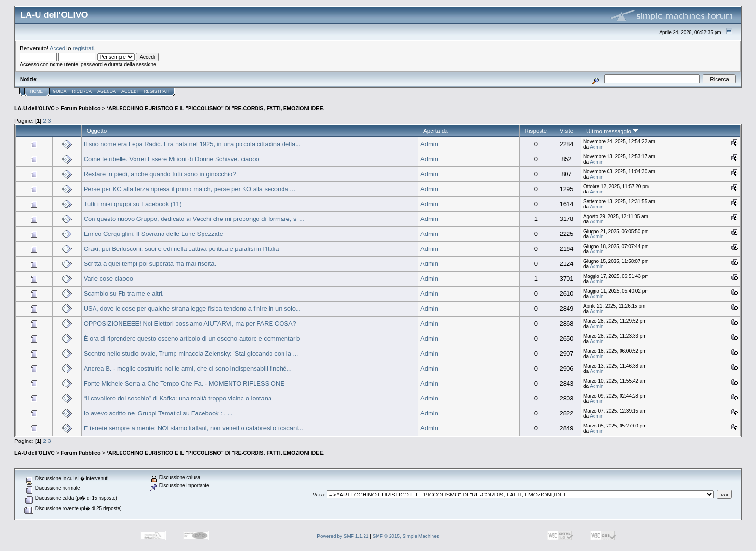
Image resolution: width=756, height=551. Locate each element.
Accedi (58, 48)
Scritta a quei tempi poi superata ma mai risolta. (150, 264)
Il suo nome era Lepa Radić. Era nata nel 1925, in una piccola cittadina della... (192, 144)
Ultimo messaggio (612, 131)
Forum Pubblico (81, 108)
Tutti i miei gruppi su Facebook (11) (133, 204)
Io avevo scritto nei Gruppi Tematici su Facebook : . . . (158, 413)
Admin (429, 144)
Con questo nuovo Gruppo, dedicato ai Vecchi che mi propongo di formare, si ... (194, 219)
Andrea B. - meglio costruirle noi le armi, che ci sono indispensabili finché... (188, 368)
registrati (84, 48)
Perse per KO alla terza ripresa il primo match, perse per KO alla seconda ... (190, 189)
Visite (567, 131)
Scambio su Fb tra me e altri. (124, 294)
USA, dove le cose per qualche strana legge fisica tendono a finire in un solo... (192, 309)
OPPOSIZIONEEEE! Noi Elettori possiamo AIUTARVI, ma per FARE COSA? (190, 324)
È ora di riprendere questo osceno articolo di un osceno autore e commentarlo (192, 338)
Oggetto (97, 131)
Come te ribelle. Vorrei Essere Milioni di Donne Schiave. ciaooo (172, 159)
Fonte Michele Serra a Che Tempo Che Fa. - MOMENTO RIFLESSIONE (184, 383)
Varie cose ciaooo (108, 279)
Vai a (318, 495)
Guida (60, 91)
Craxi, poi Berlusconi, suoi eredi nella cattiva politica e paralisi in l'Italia (182, 249)
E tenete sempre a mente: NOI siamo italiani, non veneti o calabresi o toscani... (194, 428)
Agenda (107, 91)
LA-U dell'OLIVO (35, 108)
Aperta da (436, 131)
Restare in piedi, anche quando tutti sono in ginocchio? (160, 174)
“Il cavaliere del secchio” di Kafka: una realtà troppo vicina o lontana (178, 398)
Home (36, 91)
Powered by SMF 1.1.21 (343, 536)
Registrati (156, 91)
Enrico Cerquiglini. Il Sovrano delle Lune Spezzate (154, 234)
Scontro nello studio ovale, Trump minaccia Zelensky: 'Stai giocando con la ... (191, 353)
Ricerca (82, 91)
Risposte (536, 131)
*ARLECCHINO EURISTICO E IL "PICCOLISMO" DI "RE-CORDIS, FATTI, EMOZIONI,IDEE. (216, 108)
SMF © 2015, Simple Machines (406, 536)
